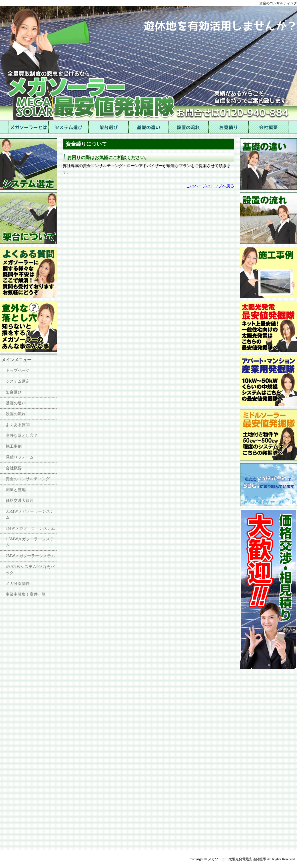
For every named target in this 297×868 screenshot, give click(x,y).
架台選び (14, 392)
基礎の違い (16, 403)
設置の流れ (16, 414)
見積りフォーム (20, 457)
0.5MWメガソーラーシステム (30, 514)
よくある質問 (18, 425)
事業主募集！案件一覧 (26, 594)
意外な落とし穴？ (22, 436)
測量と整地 (16, 490)
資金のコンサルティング (28, 479)
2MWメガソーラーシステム (30, 556)
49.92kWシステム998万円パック (30, 570)
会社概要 (14, 468)
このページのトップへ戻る (210, 186)
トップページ (18, 371)
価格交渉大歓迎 (20, 501)
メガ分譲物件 (18, 584)
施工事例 (14, 446)
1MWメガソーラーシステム (30, 528)
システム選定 (18, 381)
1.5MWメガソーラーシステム (30, 542)
